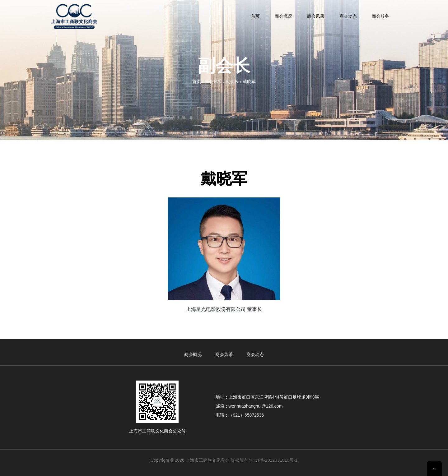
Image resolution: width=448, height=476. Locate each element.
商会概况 (283, 16)
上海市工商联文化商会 (208, 460)
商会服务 (380, 16)
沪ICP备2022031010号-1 (273, 460)
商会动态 (348, 16)
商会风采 (316, 16)
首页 (255, 16)
